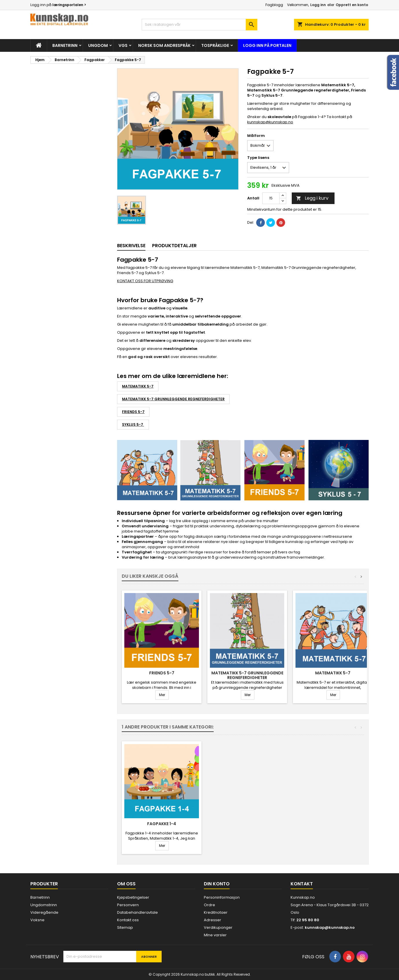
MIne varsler (215, 935)
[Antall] (271, 198)
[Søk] (199, 25)
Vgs (123, 45)
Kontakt (302, 884)
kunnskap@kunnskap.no (270, 122)
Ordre (209, 905)
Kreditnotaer (216, 912)
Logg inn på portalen (267, 45)
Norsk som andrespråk (164, 45)
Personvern (128, 905)
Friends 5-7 (133, 412)
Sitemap (125, 927)
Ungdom (98, 45)
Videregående (44, 912)
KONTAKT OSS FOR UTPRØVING (145, 281)
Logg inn (318, 5)
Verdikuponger (218, 927)
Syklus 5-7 (133, 424)
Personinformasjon (222, 897)
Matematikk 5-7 (138, 386)
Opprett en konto (352, 5)
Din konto (217, 884)
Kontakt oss (128, 920)
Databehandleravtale (137, 912)
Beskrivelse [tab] (131, 246)
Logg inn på (58, 5)
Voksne (37, 920)
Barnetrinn (65, 45)
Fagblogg (274, 5)
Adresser (213, 920)
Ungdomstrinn (44, 905)
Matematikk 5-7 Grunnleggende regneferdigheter (173, 399)
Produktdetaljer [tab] (174, 246)
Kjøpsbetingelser (133, 897)
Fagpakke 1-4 (162, 824)
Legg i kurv (312, 198)
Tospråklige (215, 45)
